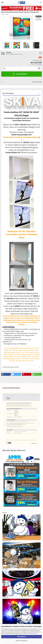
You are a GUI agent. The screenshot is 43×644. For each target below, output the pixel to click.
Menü (2, 2)
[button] (6, 374)
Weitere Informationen (22, 641)
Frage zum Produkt (37, 82)
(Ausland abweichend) (18, 54)
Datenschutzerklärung (32, 633)
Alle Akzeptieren (21, 637)
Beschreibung (8, 93)
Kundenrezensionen (11, 367)
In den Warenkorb (20, 74)
